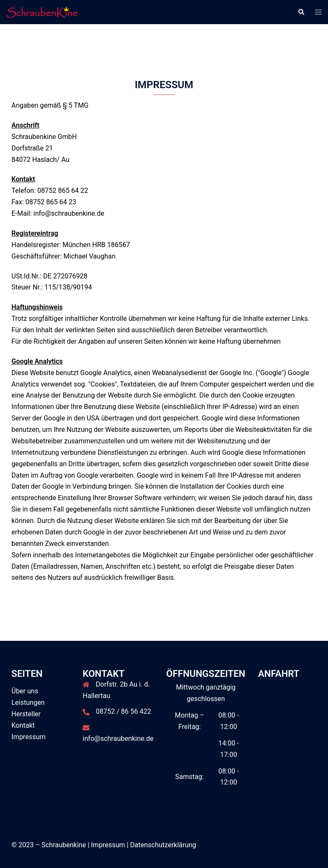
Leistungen (28, 702)
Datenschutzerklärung (163, 845)
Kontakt (23, 725)
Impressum (29, 737)
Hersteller (26, 714)
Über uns (25, 691)
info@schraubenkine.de (118, 739)
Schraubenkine (64, 845)
